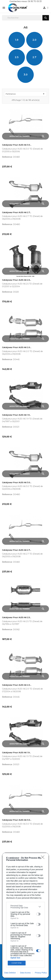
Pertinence (26, 94)
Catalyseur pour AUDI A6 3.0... (17, 145)
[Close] (44, 858)
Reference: (7, 157)
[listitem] (26, 907)
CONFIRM (17, 963)
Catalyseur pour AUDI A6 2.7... (17, 212)
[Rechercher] (26, 18)
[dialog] (26, 915)
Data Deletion (10, 973)
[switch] (38, 914)
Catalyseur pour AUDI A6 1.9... (16, 415)
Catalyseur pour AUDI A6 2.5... (17, 280)
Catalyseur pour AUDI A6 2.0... (17, 347)
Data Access (25, 973)
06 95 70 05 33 (35, 1)
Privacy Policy (41, 973)
